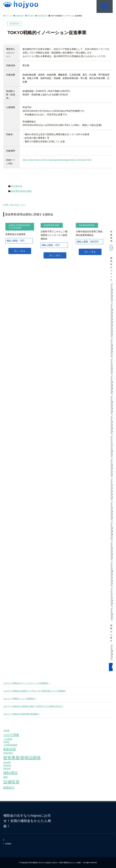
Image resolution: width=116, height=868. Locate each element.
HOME (8, 844)
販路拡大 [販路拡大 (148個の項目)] (9, 787)
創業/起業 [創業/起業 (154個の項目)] (10, 749)
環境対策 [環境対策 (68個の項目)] (7, 765)
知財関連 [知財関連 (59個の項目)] (7, 769)
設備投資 (12, 225)
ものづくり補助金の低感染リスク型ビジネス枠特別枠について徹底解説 (34, 691)
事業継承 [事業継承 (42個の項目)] (6, 742)
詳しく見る (20, 251)
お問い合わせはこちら (14, 205)
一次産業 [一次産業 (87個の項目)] (8, 739)
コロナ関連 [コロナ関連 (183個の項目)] (11, 735)
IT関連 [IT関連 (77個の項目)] (6, 731)
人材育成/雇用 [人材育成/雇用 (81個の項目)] (10, 745)
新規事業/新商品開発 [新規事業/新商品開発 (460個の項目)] (22, 758)
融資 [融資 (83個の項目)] (6, 777)
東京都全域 (17, 186)
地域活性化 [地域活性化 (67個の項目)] (8, 753)
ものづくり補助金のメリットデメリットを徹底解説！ (27, 683)
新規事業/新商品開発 (21, 191)
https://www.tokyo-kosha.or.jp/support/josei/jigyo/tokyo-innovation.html (57, 160)
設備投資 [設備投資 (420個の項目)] (11, 782)
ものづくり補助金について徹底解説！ (20, 699)
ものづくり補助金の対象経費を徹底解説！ (22, 714)
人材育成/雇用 (16, 228)
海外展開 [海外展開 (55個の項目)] (7, 762)
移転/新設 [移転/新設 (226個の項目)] (11, 773)
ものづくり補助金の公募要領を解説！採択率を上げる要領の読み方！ (34, 706)
